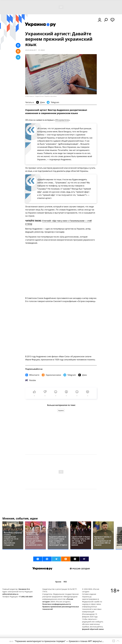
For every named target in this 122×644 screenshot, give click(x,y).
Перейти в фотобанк (51, 96)
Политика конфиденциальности (57, 604)
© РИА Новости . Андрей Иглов (34, 96)
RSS (65, 582)
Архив (58, 582)
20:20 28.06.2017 (31, 50)
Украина (61, 410)
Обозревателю (62, 120)
